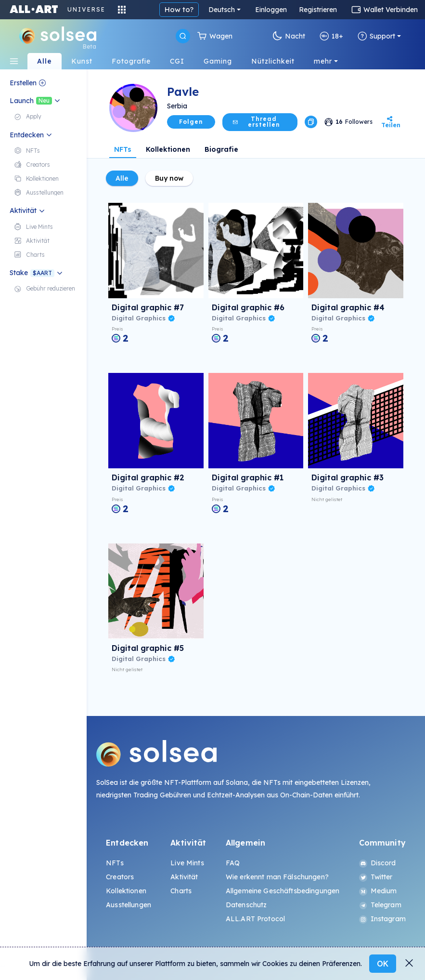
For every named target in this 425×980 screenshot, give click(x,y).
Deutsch (222, 10)
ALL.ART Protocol (255, 919)
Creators (120, 877)
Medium (378, 891)
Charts (181, 891)
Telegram (380, 905)
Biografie (221, 149)
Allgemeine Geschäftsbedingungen (283, 891)
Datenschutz (246, 905)
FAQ (233, 863)
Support (376, 36)
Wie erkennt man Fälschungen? (277, 877)
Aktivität (184, 877)
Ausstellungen (129, 905)
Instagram (382, 919)
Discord (378, 863)
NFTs (123, 149)
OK (383, 964)
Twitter (376, 877)
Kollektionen (168, 149)
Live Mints (187, 863)
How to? (179, 9)
